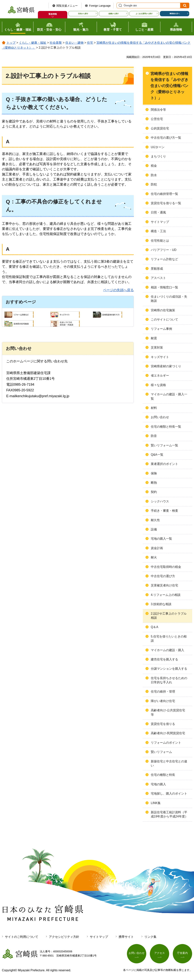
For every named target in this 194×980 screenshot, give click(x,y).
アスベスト (158, 278)
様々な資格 (158, 385)
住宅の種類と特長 (163, 775)
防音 (154, 436)
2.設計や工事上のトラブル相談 (169, 616)
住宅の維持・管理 (163, 692)
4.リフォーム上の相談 (166, 595)
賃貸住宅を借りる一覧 (166, 203)
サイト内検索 (120, 5)
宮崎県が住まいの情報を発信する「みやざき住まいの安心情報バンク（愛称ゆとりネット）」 (169, 86)
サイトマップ (160, 222)
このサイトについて (164, 320)
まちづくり (158, 156)
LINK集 (156, 803)
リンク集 (150, 937)
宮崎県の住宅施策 (163, 310)
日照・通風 (158, 212)
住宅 (90, 43)
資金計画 (157, 548)
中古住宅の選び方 (163, 576)
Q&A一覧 (157, 455)
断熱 (154, 483)
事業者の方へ (175, 14)
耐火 (154, 557)
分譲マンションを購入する (169, 669)
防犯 (154, 184)
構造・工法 (158, 231)
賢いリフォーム (161, 752)
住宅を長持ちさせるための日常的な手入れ (169, 680)
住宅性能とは (160, 241)
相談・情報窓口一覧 (164, 287)
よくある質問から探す (144, 14)
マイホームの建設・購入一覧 (169, 396)
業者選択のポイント (164, 464)
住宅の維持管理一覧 (164, 194)
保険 (154, 473)
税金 (154, 166)
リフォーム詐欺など (164, 259)
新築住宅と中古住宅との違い (169, 763)
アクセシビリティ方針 (64, 937)
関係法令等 (158, 110)
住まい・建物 (74, 43)
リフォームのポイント (166, 743)
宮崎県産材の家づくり (166, 366)
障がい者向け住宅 (163, 701)
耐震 (154, 338)
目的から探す (83, 14)
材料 (154, 408)
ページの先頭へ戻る (118, 290)
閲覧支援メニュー (67, 6)
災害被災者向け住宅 (164, 585)
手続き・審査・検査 (164, 511)
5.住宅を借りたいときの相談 (169, 639)
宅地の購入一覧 (161, 539)
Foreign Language (100, 6)
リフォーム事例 (161, 329)
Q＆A (154, 627)
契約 (154, 492)
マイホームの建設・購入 (167, 650)
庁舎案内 (182, 953)
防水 (154, 175)
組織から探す (114, 14)
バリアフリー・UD (164, 250)
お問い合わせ (160, 417)
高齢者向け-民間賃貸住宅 (168, 733)
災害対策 (157, 348)
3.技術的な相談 (161, 604)
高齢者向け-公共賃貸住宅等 (168, 712)
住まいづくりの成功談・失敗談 (169, 299)
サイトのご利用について (22, 937)
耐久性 (155, 520)
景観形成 (157, 269)
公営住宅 (157, 119)
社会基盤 (56, 43)
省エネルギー (160, 376)
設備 (154, 529)
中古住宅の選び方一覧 (166, 138)
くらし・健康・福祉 (33, 43)
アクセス (160, 953)
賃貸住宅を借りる (163, 724)
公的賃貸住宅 (160, 128)
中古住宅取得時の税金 (166, 567)
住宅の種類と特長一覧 (166, 427)
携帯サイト (126, 937)
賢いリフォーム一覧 (164, 445)
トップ (11, 43)
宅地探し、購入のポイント (169, 794)
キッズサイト (160, 357)
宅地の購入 (158, 784)
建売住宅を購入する (164, 659)
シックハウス (160, 501)
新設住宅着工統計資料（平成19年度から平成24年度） (169, 814)
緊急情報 (53, 14)
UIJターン (158, 147)
